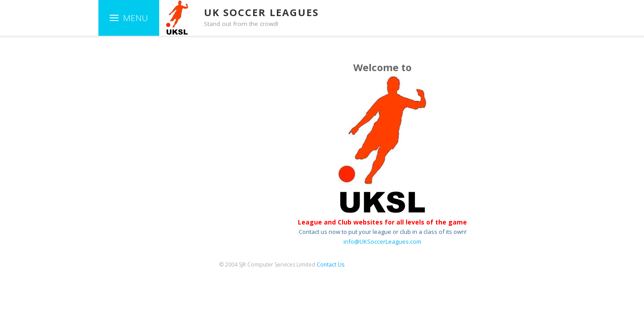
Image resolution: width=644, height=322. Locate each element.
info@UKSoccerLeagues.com (382, 241)
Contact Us (330, 265)
